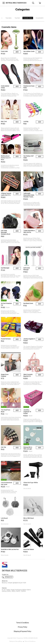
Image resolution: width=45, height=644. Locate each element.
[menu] (4, 3)
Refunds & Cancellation (16, 641)
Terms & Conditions (30, 641)
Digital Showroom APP (31, 638)
